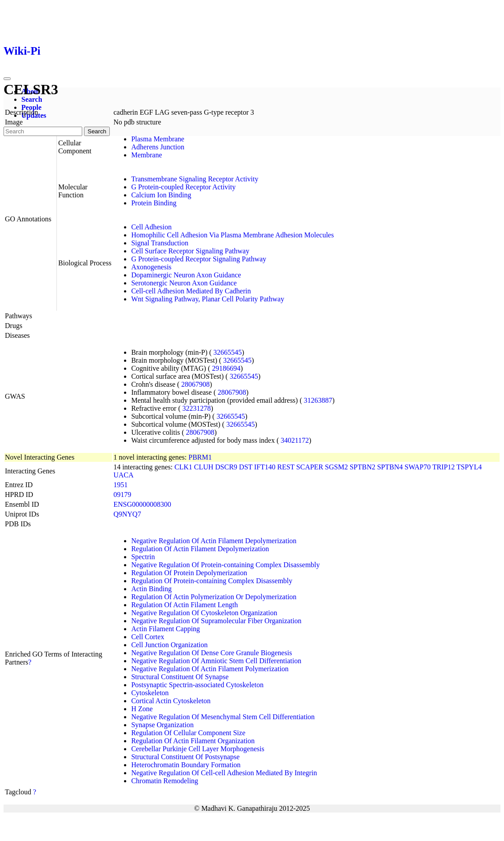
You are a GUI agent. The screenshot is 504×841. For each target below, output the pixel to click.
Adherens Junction (158, 147)
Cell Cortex (148, 637)
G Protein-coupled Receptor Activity (183, 187)
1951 (120, 485)
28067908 (196, 384)
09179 (122, 495)
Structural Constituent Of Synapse (180, 677)
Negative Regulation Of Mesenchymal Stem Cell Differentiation (223, 717)
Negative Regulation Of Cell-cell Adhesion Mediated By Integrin (224, 773)
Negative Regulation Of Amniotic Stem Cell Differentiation (216, 661)
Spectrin (143, 557)
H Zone (142, 709)
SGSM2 (336, 467)
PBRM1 (200, 457)
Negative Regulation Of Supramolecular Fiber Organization (216, 621)
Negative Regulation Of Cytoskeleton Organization (204, 613)
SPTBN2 (363, 467)
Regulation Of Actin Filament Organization (193, 741)
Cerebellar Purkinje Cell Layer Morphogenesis (198, 749)
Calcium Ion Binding (161, 195)
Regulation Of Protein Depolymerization (189, 573)
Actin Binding (151, 589)
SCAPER (310, 467)
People (31, 107)
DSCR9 (226, 467)
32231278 (196, 408)
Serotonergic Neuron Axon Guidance (184, 283)
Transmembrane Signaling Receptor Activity (195, 179)
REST (286, 467)
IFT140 (265, 467)
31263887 (318, 400)
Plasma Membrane (158, 139)
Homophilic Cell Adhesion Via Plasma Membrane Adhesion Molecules (232, 235)
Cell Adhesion (151, 227)
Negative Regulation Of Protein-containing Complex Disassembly (225, 565)
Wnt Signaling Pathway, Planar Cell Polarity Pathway (208, 299)
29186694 (226, 368)
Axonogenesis (151, 267)
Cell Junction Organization (169, 645)
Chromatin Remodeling (165, 781)
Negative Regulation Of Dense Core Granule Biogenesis (212, 653)
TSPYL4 (469, 467)
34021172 (295, 440)
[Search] (43, 131)
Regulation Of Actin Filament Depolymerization (200, 549)
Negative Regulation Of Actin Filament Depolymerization (214, 541)
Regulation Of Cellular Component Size (188, 733)
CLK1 (183, 467)
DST (246, 467)
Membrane (146, 155)
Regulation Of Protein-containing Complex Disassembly (212, 581)
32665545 (228, 352)
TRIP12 (444, 467)
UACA (123, 475)
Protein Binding (154, 203)
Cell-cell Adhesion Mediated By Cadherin (191, 291)
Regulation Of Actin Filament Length (184, 605)
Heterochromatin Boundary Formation (186, 765)
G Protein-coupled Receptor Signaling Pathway (199, 259)
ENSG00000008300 (142, 504)
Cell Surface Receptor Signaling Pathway (190, 251)
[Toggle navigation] (7, 79)
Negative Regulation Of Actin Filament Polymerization (210, 669)
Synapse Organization (162, 725)
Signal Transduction (160, 243)
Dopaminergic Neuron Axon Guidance (186, 275)
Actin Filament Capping (166, 629)
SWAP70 (418, 467)
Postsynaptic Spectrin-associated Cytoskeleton (197, 685)
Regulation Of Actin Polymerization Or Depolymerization (214, 597)
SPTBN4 (390, 467)
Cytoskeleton (150, 693)
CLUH (204, 467)
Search (32, 99)
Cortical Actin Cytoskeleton (171, 701)
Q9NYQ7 (127, 514)
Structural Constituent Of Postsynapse (185, 757)
